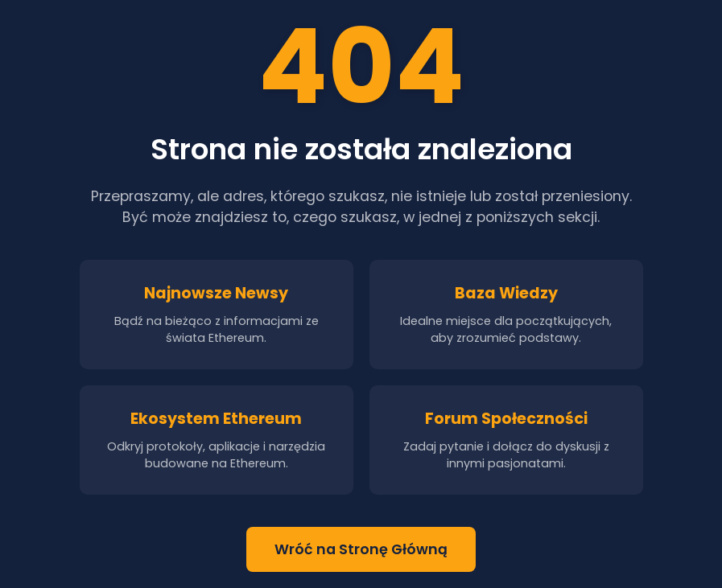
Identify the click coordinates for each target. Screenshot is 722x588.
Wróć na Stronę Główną (361, 549)
